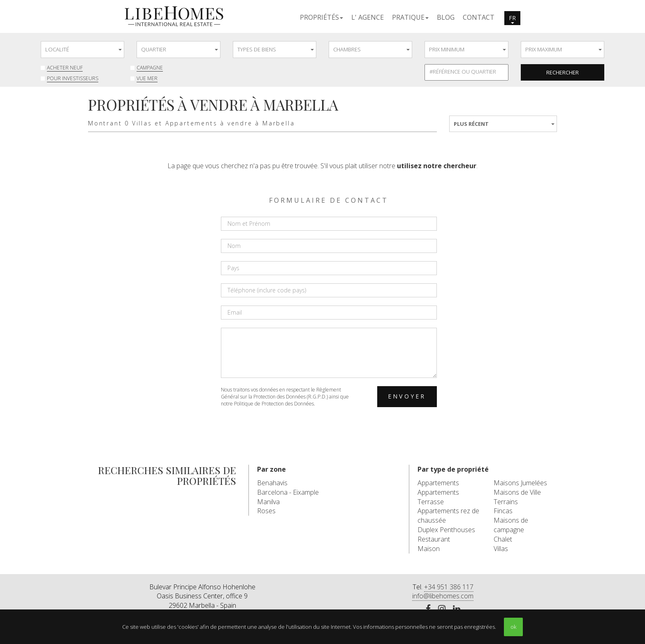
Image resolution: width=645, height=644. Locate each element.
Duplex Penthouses (446, 530)
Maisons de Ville (517, 492)
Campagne (150, 68)
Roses (266, 511)
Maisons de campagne (511, 525)
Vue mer (147, 78)
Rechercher (563, 72)
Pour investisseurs (73, 78)
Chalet (503, 539)
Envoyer (407, 396)
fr (512, 19)
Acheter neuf (65, 68)
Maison (429, 549)
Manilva (268, 502)
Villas (501, 549)
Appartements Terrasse (438, 497)
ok (513, 627)
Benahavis (272, 483)
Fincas (503, 511)
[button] (321, 17)
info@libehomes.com (443, 596)
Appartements (438, 483)
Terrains (506, 502)
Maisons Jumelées (520, 483)
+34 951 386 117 (449, 587)
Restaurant (434, 539)
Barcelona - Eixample (288, 492)
